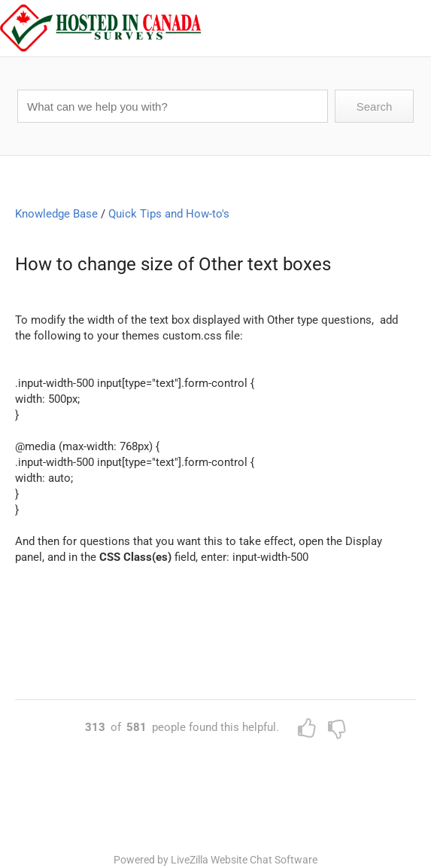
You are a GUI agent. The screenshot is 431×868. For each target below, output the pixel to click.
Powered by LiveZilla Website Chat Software (215, 860)
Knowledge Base (56, 214)
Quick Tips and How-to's (169, 214)
